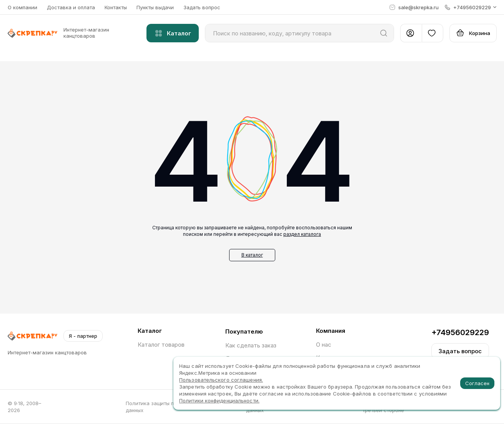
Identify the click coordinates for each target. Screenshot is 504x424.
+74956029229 (460, 332)
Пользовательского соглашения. (221, 380)
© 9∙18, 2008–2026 (25, 407)
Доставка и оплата (71, 7)
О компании (22, 7)
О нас (324, 345)
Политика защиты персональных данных (166, 407)
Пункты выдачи (155, 7)
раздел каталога (302, 234)
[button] (471, 7)
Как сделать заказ (251, 345)
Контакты (116, 7)
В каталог (252, 255)
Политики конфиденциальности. (219, 401)
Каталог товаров (161, 345)
